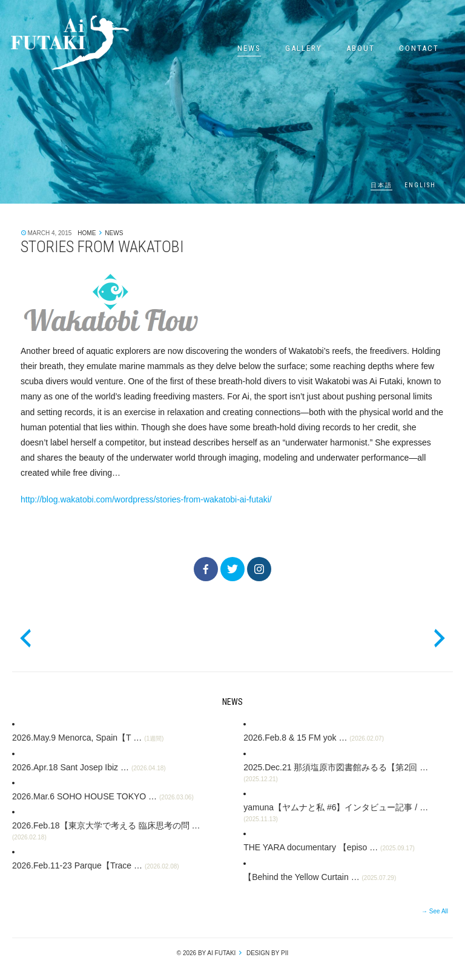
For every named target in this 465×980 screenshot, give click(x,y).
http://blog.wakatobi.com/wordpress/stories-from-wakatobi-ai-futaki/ (146, 499)
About (361, 48)
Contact (419, 48)
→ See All (435, 911)
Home (87, 233)
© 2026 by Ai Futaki (206, 953)
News (249, 48)
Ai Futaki (70, 42)
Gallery (304, 48)
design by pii (266, 953)
